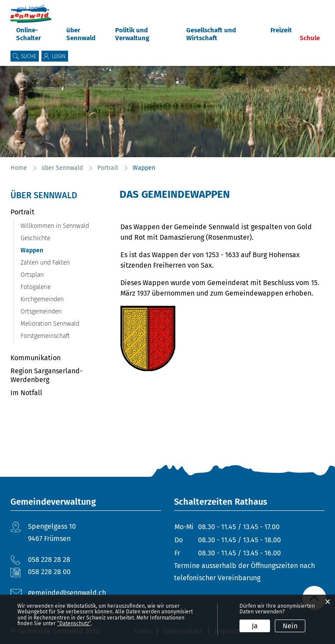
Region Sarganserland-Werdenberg (46, 375)
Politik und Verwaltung (132, 34)
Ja (255, 626)
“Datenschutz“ (74, 623)
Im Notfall (26, 393)
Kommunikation (36, 358)
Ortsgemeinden (41, 312)
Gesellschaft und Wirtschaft (211, 34)
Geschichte (35, 238)
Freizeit (281, 30)
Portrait (22, 212)
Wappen (50, 250)
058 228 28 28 (49, 560)
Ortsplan (32, 275)
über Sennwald (81, 34)
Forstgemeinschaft (45, 336)
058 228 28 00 (49, 572)
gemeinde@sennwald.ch (67, 593)
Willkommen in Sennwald (55, 226)
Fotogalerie (36, 287)
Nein (290, 626)
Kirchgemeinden (42, 299)
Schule (310, 38)
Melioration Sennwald (50, 324)
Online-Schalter (29, 34)
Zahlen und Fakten (45, 263)
